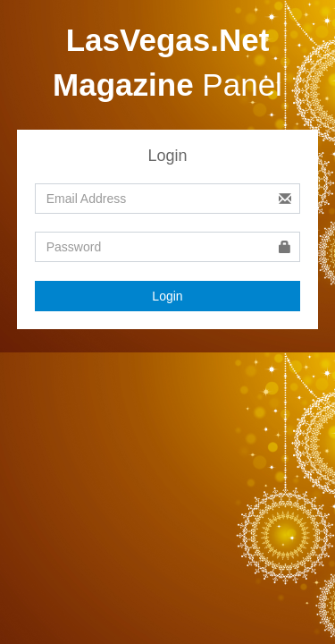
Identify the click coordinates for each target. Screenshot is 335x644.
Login (167, 296)
